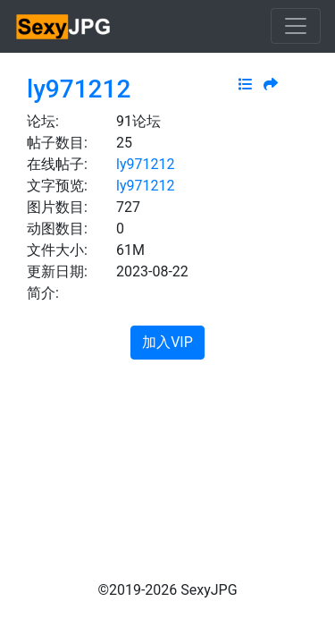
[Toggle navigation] (296, 26)
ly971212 (79, 89)
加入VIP (167, 342)
